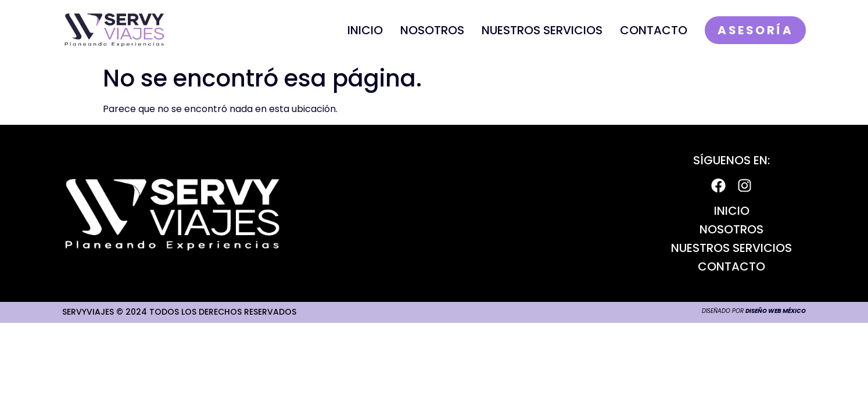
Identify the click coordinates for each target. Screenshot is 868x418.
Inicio (365, 30)
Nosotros (432, 30)
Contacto (654, 30)
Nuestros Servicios (542, 30)
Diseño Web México (776, 311)
